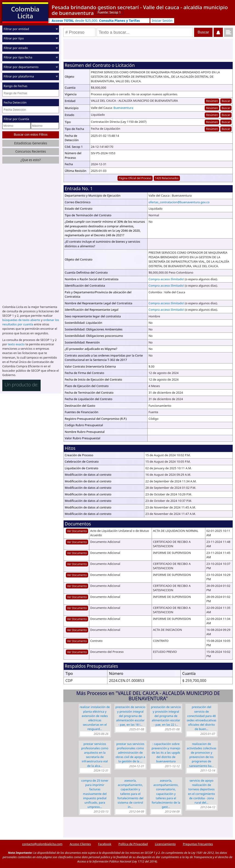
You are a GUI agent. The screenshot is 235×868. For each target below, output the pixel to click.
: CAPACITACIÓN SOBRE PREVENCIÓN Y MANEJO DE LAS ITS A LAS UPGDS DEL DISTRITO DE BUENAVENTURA (166, 753)
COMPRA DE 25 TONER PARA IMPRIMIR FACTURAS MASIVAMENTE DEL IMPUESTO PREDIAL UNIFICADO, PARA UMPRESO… (95, 794)
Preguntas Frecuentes (198, 844)
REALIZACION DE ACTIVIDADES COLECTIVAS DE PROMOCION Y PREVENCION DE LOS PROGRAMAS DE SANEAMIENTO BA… (202, 755)
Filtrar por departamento (21, 67)
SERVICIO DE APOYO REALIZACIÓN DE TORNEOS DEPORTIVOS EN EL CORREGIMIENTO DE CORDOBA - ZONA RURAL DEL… (201, 791)
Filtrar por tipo (14, 38)
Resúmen (212, 101)
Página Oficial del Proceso (135, 178)
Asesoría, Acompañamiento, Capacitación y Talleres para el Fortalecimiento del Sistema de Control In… (130, 794)
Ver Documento (77, 531)
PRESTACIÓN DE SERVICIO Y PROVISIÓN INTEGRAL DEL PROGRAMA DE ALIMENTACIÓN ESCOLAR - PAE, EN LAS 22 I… (166, 716)
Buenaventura (123, 108)
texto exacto (16, 344)
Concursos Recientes (31, 151)
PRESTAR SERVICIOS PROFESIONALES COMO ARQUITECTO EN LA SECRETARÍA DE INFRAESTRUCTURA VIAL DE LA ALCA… (95, 755)
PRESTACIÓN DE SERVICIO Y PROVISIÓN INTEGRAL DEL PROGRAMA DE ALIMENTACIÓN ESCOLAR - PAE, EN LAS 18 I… (130, 716)
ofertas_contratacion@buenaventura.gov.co (179, 202)
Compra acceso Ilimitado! (166, 279)
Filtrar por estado (16, 48)
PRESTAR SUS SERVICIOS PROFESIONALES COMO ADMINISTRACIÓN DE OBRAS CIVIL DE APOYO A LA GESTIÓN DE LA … (130, 753)
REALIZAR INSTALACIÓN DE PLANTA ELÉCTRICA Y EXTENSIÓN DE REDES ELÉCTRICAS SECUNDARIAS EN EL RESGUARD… (95, 718)
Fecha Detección (15, 102)
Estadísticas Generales (31, 143)
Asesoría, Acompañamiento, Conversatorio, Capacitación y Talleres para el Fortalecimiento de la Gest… (166, 794)
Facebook (105, 844)
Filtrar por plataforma (19, 76)
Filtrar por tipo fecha (18, 57)
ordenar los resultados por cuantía (31, 322)
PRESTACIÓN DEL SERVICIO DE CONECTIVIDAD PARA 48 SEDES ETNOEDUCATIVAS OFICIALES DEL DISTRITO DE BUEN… (201, 718)
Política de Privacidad (133, 844)
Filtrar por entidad (16, 29)
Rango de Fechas (15, 86)
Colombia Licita (25, 12)
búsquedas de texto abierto (21, 320)
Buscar (226, 101)
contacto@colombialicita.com (42, 844)
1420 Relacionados (167, 178)
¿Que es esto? (31, 160)
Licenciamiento (165, 844)
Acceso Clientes (80, 844)
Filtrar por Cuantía (16, 119)
